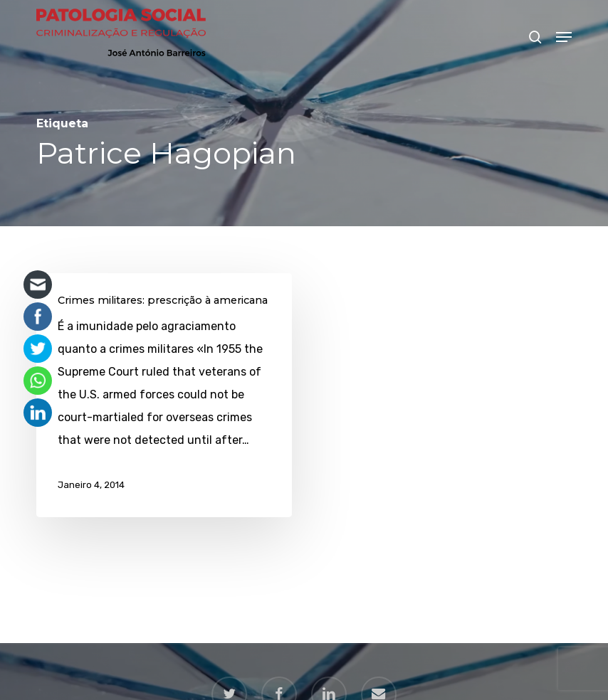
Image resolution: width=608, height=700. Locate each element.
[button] (564, 37)
